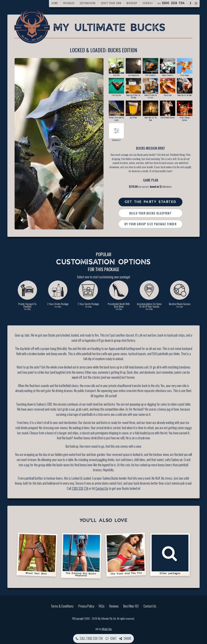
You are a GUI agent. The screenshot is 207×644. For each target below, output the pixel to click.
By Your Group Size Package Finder (151, 224)
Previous (21, 144)
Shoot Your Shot (37, 555)
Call (171, 3)
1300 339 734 (80, 488)
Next (98, 144)
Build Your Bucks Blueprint (150, 213)
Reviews (114, 606)
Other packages (170, 555)
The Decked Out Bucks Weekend (81, 556)
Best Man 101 (131, 606)
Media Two (107, 629)
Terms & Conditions (62, 606)
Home (55, 3)
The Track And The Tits (125, 555)
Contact (148, 3)
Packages (69, 3)
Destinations (88, 3)
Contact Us (102, 488)
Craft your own (111, 3)
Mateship (132, 3)
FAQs (102, 606)
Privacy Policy (86, 606)
